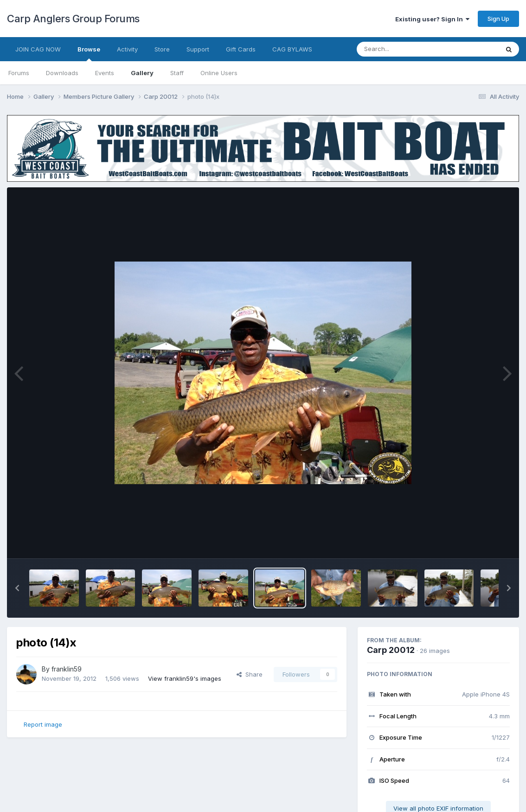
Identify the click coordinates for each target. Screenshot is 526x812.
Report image (43, 724)
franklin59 (67, 669)
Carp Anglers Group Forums (73, 19)
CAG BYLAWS (292, 49)
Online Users (219, 73)
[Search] (402, 49)
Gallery (142, 73)
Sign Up (498, 19)
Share (250, 674)
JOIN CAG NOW (38, 49)
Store (162, 49)
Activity (127, 49)
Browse (89, 53)
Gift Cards (241, 49)
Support (198, 49)
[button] (17, 588)
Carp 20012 (391, 650)
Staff (177, 73)
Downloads (62, 73)
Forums (19, 73)
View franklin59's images (185, 678)
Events (105, 73)
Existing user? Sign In (432, 19)
